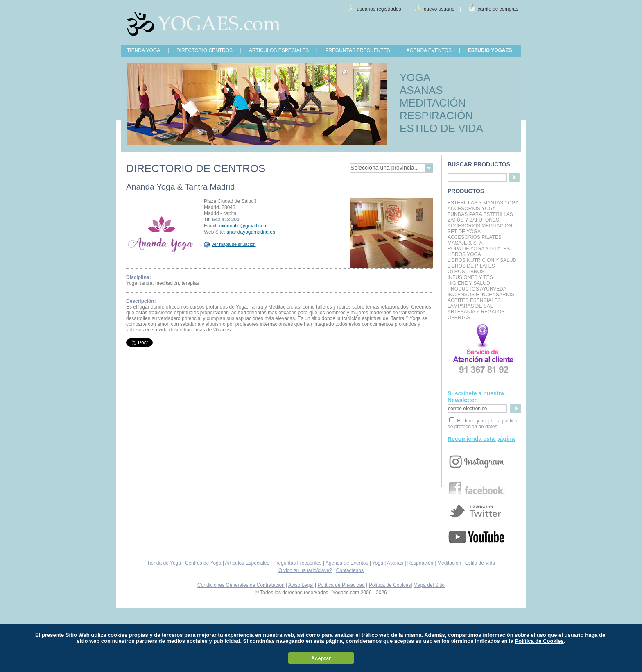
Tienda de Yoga (164, 563)
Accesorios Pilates (475, 237)
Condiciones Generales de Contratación (241, 585)
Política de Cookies (390, 585)
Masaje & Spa (465, 243)
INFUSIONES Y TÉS (470, 277)
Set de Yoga (464, 232)
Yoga (378, 563)
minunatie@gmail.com (243, 226)
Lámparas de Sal (470, 306)
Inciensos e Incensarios (481, 295)
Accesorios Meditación (480, 226)
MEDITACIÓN (433, 103)
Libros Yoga (464, 254)
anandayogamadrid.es (251, 232)
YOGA (415, 77)
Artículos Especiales (247, 563)
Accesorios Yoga (472, 209)
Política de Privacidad (341, 585)
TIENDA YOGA (144, 50)
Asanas (395, 563)
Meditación (449, 563)
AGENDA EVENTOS (429, 50)
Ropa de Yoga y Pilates (479, 249)
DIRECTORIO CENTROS (205, 50)
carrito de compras (498, 9)
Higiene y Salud (469, 283)
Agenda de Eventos (347, 563)
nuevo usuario (439, 9)
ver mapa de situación (230, 244)
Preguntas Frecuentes (297, 563)
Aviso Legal (301, 585)
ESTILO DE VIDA (441, 128)
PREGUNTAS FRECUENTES (357, 50)
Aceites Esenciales (474, 300)
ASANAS (421, 90)
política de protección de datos (483, 424)
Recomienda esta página (481, 439)
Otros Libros (466, 272)
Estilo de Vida (480, 563)
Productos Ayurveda (477, 289)
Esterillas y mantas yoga (483, 203)
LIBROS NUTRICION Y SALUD (482, 260)
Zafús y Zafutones (473, 220)
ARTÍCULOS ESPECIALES (279, 50)
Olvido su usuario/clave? (305, 570)
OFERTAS (459, 318)
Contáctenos (350, 570)
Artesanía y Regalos (476, 312)
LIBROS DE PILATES (471, 266)
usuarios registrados (379, 9)
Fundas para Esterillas (480, 214)
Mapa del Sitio (429, 585)
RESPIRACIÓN (436, 116)
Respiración (420, 563)
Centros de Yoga (203, 563)
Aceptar (321, 658)
